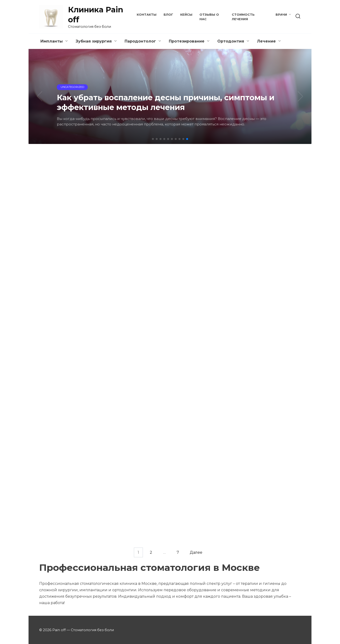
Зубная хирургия (94, 41)
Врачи (281, 15)
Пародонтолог (140, 41)
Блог (168, 15)
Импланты (52, 41)
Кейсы (186, 15)
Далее (196, 552)
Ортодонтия (231, 41)
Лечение (266, 41)
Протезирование (187, 41)
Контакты (147, 15)
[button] (153, 139)
